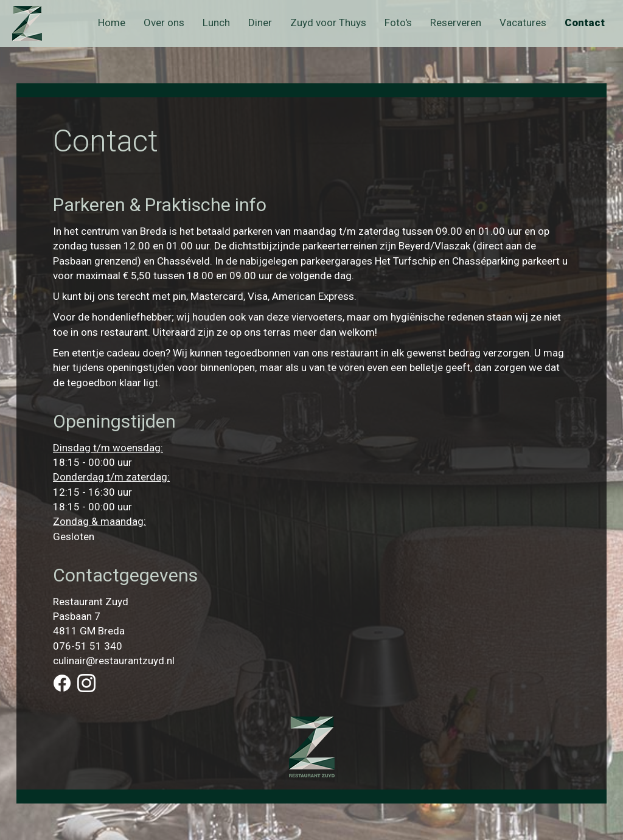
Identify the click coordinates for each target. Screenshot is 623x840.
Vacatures (523, 23)
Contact (585, 23)
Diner (260, 23)
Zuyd (38, 23)
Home (112, 23)
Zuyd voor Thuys (328, 23)
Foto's (398, 23)
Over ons (164, 23)
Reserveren (456, 23)
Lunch (216, 23)
